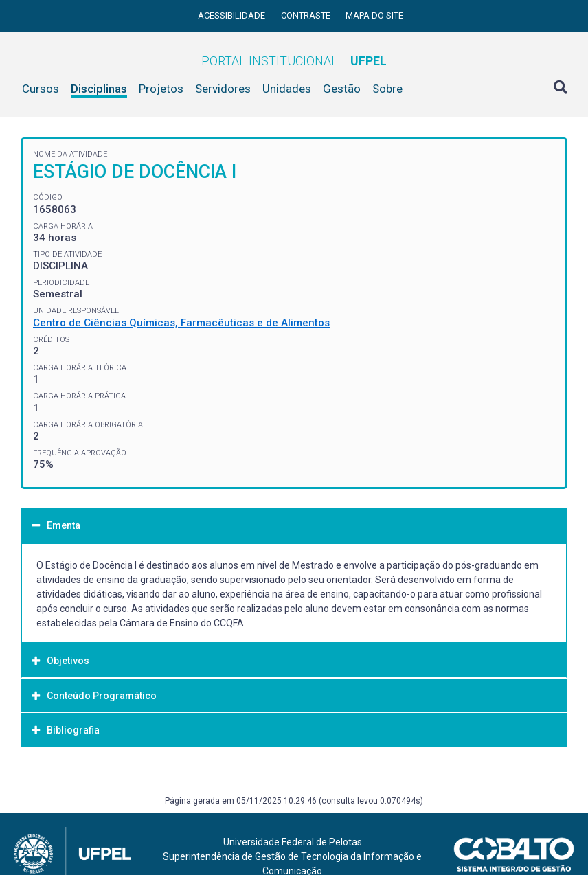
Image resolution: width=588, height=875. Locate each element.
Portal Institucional (294, 61)
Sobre (387, 89)
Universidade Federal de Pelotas (293, 842)
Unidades (287, 89)
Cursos (41, 89)
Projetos (161, 89)
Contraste (307, 15)
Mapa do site (374, 15)
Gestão (342, 89)
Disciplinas (99, 89)
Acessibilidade (233, 15)
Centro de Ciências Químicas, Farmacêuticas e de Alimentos (181, 323)
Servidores (223, 89)
